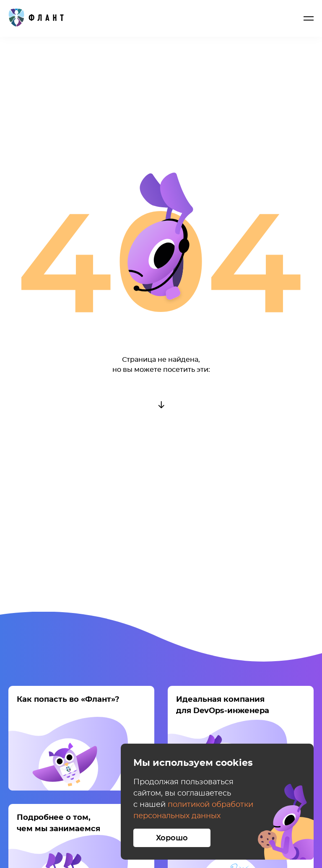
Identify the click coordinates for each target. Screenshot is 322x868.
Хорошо (172, 838)
